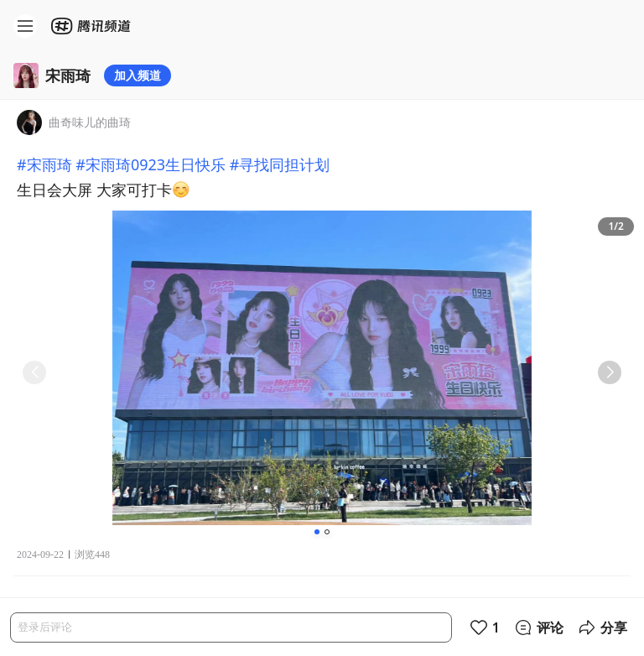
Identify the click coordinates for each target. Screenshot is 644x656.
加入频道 (138, 75)
